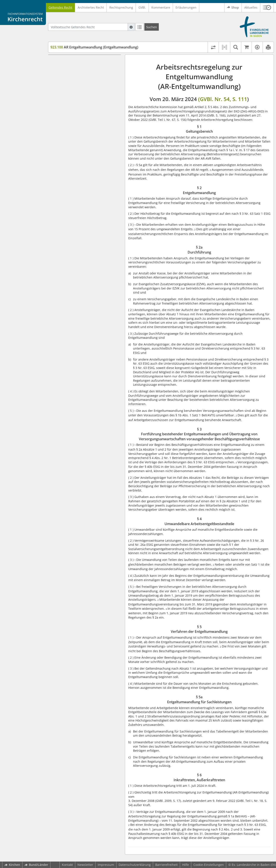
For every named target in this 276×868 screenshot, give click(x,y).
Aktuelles (251, 7)
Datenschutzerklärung (135, 865)
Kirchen (12, 865)
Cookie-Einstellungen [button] (209, 865)
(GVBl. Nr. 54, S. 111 (223, 99)
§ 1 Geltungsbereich (73, 61)
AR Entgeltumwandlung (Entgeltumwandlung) (94, 47)
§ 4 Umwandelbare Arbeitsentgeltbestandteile (78, 110)
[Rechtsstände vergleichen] (213, 47)
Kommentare (161, 7)
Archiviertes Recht (91, 7)
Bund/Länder (36, 865)
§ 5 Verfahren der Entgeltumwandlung (86, 118)
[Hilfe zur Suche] (131, 27)
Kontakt (67, 865)
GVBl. (142, 7)
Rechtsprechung (121, 7)
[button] (267, 8)
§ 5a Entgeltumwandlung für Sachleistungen (79, 127)
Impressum (106, 865)
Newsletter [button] (85, 865)
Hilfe (186, 865)
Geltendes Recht (60, 7)
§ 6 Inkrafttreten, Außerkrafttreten (83, 135)
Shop (233, 8)
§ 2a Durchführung (72, 74)
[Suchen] (152, 27)
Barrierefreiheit (166, 865)
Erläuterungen (186, 7)
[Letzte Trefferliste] (140, 27)
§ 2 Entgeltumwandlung (76, 68)
